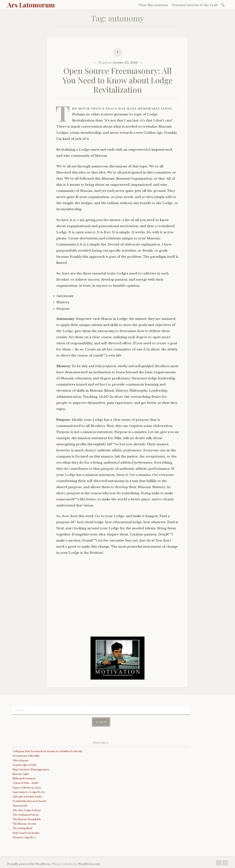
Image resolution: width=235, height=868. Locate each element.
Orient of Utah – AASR (25, 783)
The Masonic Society (24, 824)
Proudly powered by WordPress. (29, 864)
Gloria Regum (20, 760)
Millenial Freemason (24, 778)
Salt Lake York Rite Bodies (27, 797)
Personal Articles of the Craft (195, 5)
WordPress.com (89, 864)
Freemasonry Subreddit (26, 756)
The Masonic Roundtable (27, 819)
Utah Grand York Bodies (26, 833)
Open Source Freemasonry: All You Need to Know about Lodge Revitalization (118, 80)
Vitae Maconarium (153, 5)
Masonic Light (21, 774)
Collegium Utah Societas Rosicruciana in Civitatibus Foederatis (48, 751)
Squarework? (20, 806)
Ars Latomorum (31, 5)
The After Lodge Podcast (27, 810)
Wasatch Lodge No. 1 (24, 837)
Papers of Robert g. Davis (27, 788)
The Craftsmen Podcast (26, 815)
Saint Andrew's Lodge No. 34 (29, 792)
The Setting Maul (22, 828)
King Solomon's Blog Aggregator (31, 769)
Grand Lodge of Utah (24, 765)
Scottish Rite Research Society (30, 801)
